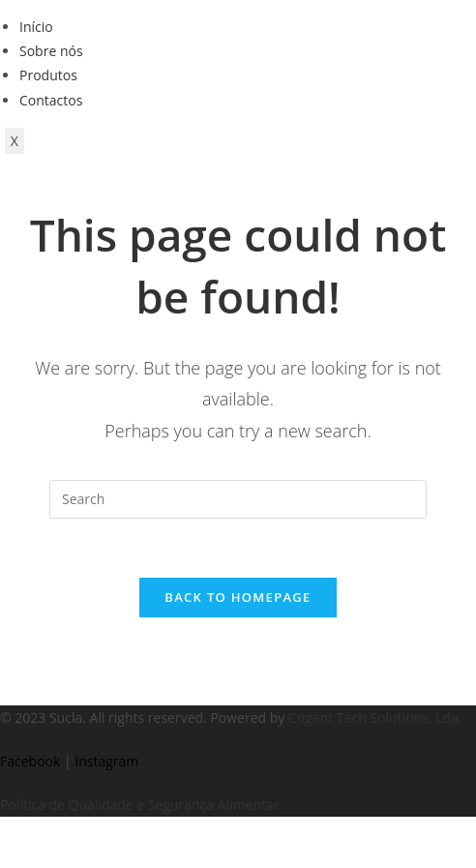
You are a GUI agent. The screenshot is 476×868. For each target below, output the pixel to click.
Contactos (51, 100)
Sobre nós (51, 51)
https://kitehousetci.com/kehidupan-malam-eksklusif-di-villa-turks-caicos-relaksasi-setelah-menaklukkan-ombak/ (33, 817)
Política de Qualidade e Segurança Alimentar (140, 805)
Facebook (30, 761)
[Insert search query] (238, 499)
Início (36, 27)
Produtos (48, 75)
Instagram (106, 761)
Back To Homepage (238, 597)
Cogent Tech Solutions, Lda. (375, 718)
